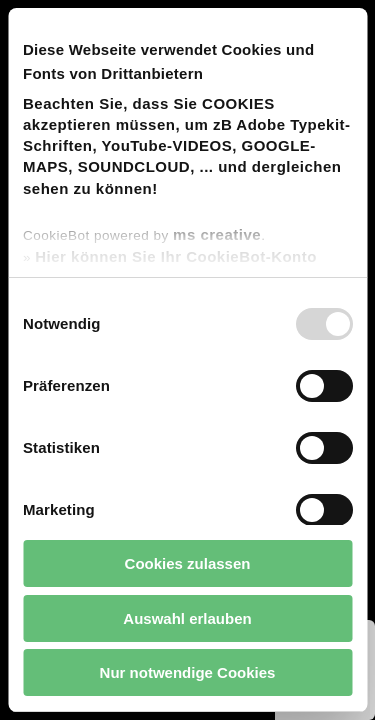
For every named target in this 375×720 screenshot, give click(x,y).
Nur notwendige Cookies (188, 672)
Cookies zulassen (188, 563)
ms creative (217, 234)
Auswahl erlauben (187, 618)
